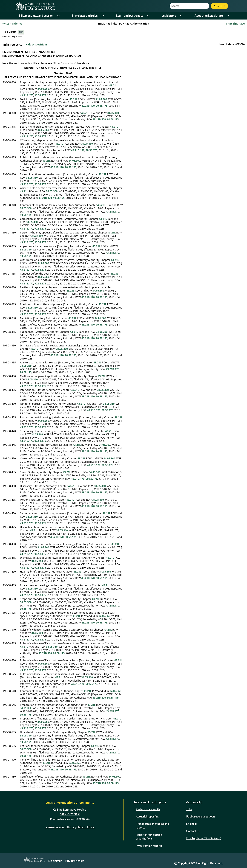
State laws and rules (85, 16)
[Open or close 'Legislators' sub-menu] (182, 16)
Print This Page (235, 24)
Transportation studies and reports (152, 826)
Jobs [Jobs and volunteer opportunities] (189, 809)
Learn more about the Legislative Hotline (70, 827)
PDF (21, 32)
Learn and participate (130, 16)
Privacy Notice (75, 861)
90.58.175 (40, 95)
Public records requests (201, 816)
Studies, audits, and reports (149, 802)
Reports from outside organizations (149, 837)
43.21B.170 (27, 95)
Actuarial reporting (148, 816)
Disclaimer (55, 861)
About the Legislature (209, 16)
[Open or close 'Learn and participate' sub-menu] (149, 16)
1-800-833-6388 (83, 819)
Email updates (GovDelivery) (204, 838)
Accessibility (194, 802)
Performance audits (148, 809)
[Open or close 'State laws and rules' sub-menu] (103, 16)
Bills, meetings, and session (36, 16)
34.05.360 (43, 89)
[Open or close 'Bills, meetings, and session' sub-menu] (59, 16)
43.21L (113, 85)
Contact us (193, 831)
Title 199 (17, 24)
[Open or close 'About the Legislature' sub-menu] (228, 16)
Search (219, 6)
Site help (191, 824)
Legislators (169, 16)
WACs (6, 24)
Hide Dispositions (36, 45)
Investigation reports (149, 846)
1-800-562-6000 (70, 814)
